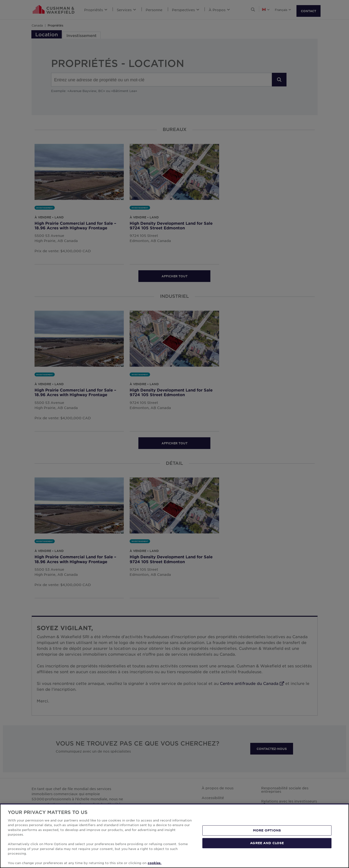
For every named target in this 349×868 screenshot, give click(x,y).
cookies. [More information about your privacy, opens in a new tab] (155, 863)
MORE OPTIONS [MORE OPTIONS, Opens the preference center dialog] (267, 830)
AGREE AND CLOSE (267, 843)
